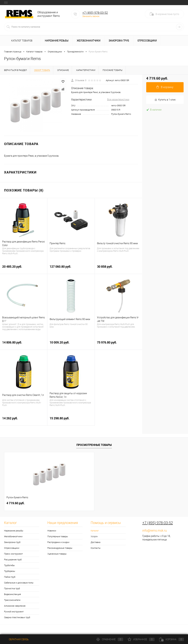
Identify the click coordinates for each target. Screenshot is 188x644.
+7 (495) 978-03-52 (95, 13)
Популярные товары (58, 536)
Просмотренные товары (94, 445)
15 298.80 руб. (71, 420)
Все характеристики (118, 99)
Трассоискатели (12, 600)
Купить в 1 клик (165, 100)
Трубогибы (9, 565)
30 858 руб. (118, 268)
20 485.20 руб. (24, 268)
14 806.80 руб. (24, 344)
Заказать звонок (91, 16)
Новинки (52, 531)
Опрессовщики (147, 41)
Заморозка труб (119, 41)
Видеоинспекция (12, 594)
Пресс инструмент (13, 554)
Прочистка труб (12, 588)
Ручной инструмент (14, 612)
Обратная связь (16, 639)
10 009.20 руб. (71, 344)
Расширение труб (13, 560)
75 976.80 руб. (118, 344)
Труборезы (10, 571)
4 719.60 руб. (16, 503)
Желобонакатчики (89, 41)
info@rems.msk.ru (155, 530)
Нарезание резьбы (57, 41)
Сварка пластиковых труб (17, 617)
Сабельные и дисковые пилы (19, 583)
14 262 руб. (24, 420)
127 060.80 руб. (71, 268)
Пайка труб (10, 577)
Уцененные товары (57, 554)
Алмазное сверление (15, 606)
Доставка (96, 542)
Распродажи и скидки (58, 542)
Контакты (96, 548)
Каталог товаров (21, 41)
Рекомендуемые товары (60, 548)
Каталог (95, 531)
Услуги (94, 536)
